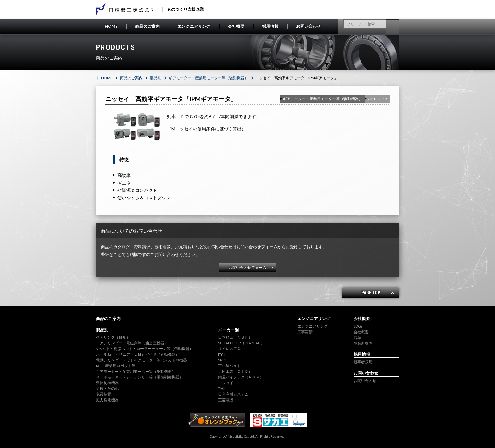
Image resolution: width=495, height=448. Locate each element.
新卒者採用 (363, 362)
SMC (222, 360)
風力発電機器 (107, 400)
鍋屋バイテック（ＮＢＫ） (241, 377)
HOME (111, 26)
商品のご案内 (147, 26)
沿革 (357, 338)
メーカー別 (228, 330)
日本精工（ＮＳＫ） (235, 337)
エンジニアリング (194, 26)
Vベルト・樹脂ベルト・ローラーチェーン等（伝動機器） (145, 349)
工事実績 (305, 332)
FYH (222, 354)
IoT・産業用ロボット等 (116, 366)
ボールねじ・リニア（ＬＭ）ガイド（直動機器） (138, 354)
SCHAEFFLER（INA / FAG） (241, 343)
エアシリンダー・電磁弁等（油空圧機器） (132, 343)
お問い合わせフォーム (247, 267)
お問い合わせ (308, 26)
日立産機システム (233, 394)
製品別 (156, 78)
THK (222, 388)
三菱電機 (226, 400)
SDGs (358, 326)
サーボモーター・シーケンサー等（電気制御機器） (140, 377)
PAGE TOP (371, 293)
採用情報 (270, 26)
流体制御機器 (107, 383)
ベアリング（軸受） (113, 337)
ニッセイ (226, 383)
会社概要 (236, 26)
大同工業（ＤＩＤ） (235, 371)
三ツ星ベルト (230, 366)
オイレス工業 (230, 349)
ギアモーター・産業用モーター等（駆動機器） (208, 78)
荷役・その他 (107, 388)
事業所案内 (363, 343)
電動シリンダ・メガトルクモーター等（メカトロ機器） (143, 360)
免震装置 (104, 394)
